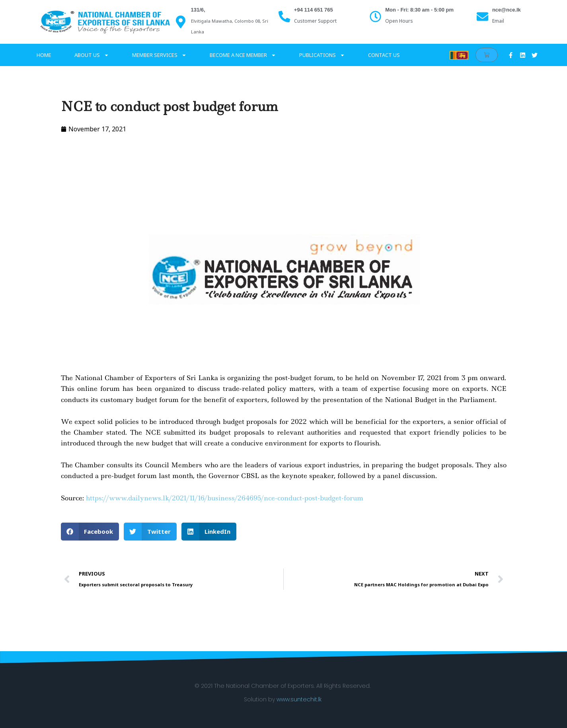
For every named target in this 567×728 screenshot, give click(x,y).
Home (44, 55)
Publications (322, 55)
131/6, (198, 10)
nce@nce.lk (507, 10)
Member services (159, 55)
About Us (92, 55)
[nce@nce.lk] (482, 17)
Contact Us (384, 55)
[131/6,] (181, 22)
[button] (90, 532)
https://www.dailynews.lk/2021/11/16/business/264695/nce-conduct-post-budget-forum (225, 498)
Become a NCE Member (243, 55)
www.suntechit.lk (299, 699)
